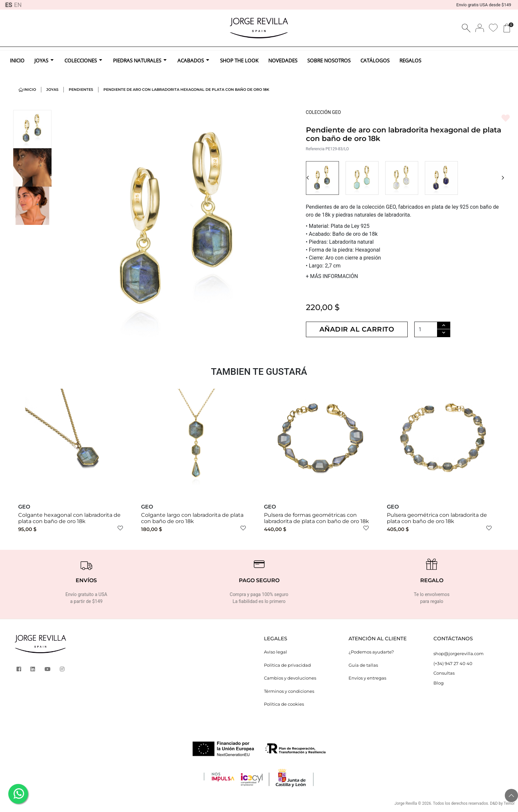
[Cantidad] (426, 329)
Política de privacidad (287, 665)
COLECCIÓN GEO (324, 112)
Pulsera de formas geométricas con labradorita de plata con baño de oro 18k (316, 518)
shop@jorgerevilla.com (459, 653)
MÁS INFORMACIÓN (332, 276)
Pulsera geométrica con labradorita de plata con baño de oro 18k (437, 518)
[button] (308, 178)
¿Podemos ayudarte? (371, 652)
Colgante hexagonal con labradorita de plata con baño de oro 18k (69, 518)
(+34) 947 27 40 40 (453, 663)
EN (18, 5)
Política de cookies (284, 704)
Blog (439, 683)
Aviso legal (276, 652)
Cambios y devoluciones (290, 678)
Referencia (315, 149)
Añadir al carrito (357, 329)
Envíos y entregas (367, 678)
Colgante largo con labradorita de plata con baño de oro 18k (192, 518)
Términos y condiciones (289, 691)
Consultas (444, 673)
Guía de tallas (363, 665)
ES (9, 5)
